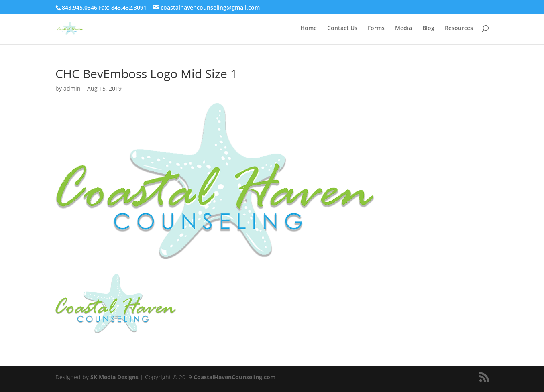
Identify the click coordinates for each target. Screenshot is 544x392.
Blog (428, 28)
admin (72, 88)
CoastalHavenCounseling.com (235, 377)
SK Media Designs (114, 377)
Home (309, 28)
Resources (459, 28)
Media (403, 28)
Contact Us (342, 28)
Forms (376, 28)
